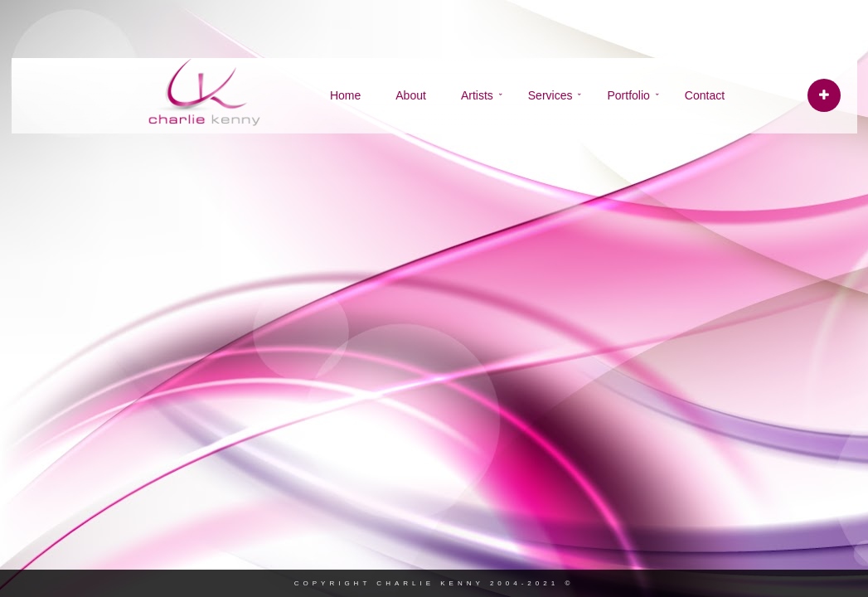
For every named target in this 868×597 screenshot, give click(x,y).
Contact (705, 95)
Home (345, 95)
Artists (477, 95)
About (411, 95)
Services (550, 95)
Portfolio (628, 95)
